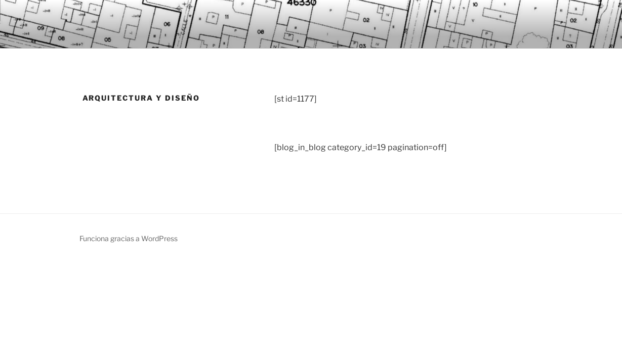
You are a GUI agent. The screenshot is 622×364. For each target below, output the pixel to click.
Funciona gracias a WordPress (129, 238)
